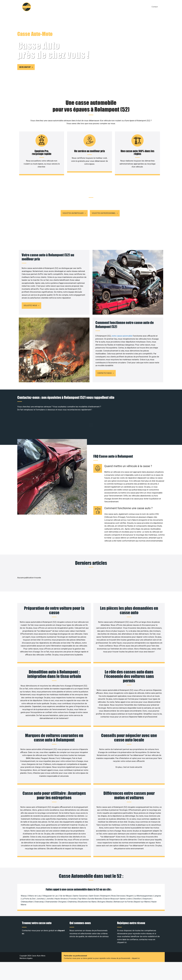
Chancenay (39, 884)
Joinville (50, 881)
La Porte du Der (28, 881)
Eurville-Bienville (95, 881)
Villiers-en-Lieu (34, 878)
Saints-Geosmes (80, 878)
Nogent (130, 878)
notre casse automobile (122, 318)
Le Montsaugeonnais (143, 878)
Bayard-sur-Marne (142, 884)
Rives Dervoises (118, 878)
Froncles (73, 881)
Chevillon (137, 881)
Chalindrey (72, 884)
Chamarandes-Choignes (56, 884)
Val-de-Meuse (65, 878)
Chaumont (147, 881)
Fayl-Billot (82, 881)
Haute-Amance (61, 881)
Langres (157, 878)
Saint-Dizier (94, 878)
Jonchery (41, 881)
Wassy (24, 878)
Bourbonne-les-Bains (87, 884)
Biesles (109, 884)
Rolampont (105, 878)
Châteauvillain (27, 884)
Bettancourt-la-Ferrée (123, 884)
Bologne (101, 884)
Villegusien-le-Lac (50, 878)
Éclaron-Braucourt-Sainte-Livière (117, 881)
